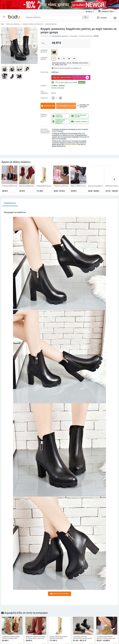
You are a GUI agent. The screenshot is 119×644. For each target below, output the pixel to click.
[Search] (54, 17)
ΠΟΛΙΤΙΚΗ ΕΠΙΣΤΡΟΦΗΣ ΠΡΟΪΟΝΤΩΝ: (45, 131)
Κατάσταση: (44, 72)
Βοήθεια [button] (90, 12)
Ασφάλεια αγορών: (44, 115)
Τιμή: (43, 43)
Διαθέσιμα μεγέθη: (44, 58)
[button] (4, 17)
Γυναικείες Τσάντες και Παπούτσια (33, 24)
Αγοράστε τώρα (48, 106)
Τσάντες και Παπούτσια (13, 24)
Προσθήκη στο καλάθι (66, 106)
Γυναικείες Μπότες (51, 24)
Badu (2, 24)
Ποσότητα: (44, 98)
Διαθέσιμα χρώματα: (44, 51)
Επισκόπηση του (10, 203)
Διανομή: (43, 86)
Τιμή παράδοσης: (44, 92)
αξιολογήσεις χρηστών (60, 36)
